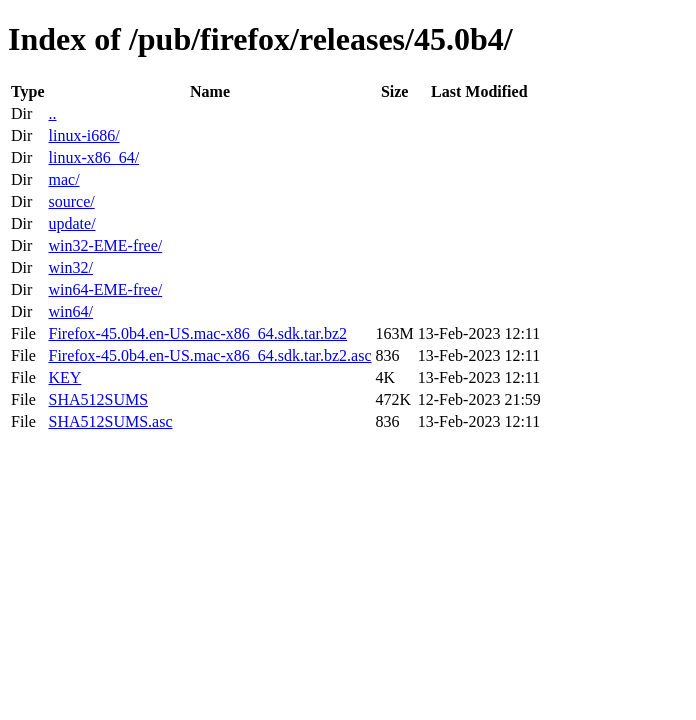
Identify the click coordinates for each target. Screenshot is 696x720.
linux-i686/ (83, 135)
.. (52, 113)
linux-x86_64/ (93, 157)
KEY (64, 377)
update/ (71, 223)
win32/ (70, 267)
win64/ (70, 311)
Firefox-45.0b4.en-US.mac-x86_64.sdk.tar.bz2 (197, 333)
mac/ (63, 179)
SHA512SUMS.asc (110, 421)
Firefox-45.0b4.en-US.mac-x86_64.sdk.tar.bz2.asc (209, 355)
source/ (71, 201)
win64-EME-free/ (105, 289)
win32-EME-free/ (105, 245)
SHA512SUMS (98, 399)
